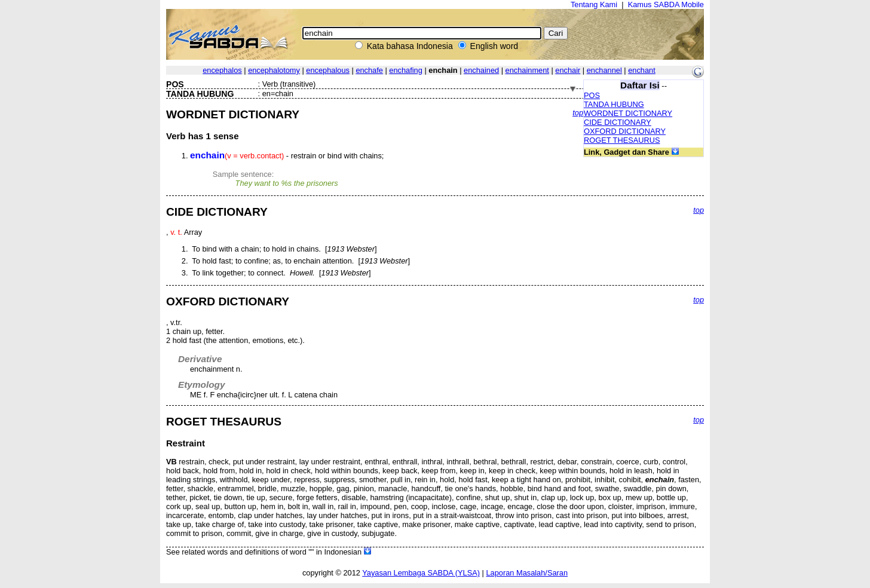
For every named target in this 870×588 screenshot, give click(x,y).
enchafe (369, 70)
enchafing (406, 70)
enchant (642, 70)
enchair (568, 70)
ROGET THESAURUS (622, 140)
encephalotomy (274, 70)
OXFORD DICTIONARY (625, 131)
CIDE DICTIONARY (618, 122)
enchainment (527, 70)
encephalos (222, 70)
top (578, 113)
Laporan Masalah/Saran (527, 573)
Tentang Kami (594, 4)
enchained (481, 70)
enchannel (604, 70)
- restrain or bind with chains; (287, 156)
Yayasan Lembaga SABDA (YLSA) (421, 573)
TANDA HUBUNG (614, 104)
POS (592, 95)
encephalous (328, 70)
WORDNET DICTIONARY (628, 113)
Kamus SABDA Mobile (666, 4)
